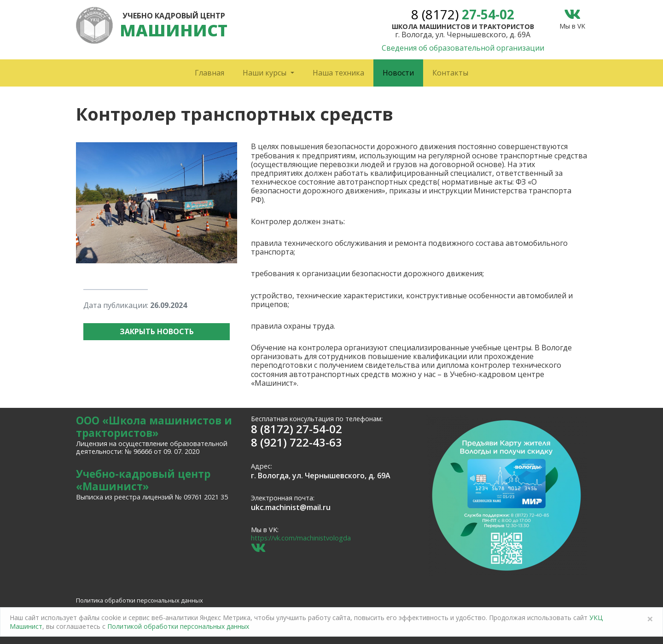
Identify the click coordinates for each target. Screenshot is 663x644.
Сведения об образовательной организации (463, 48)
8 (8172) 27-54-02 (297, 429)
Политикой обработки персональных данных (178, 626)
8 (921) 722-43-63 (297, 442)
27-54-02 (463, 14)
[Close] (650, 619)
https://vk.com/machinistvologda (301, 538)
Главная (209, 73)
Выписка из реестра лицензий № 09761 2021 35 (152, 497)
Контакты (450, 73)
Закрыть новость (157, 331)
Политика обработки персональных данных (140, 600)
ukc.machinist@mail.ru (291, 507)
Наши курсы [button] (265, 73)
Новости (398, 73)
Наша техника (338, 73)
